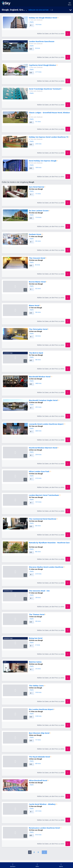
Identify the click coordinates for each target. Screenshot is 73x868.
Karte (31, 22)
